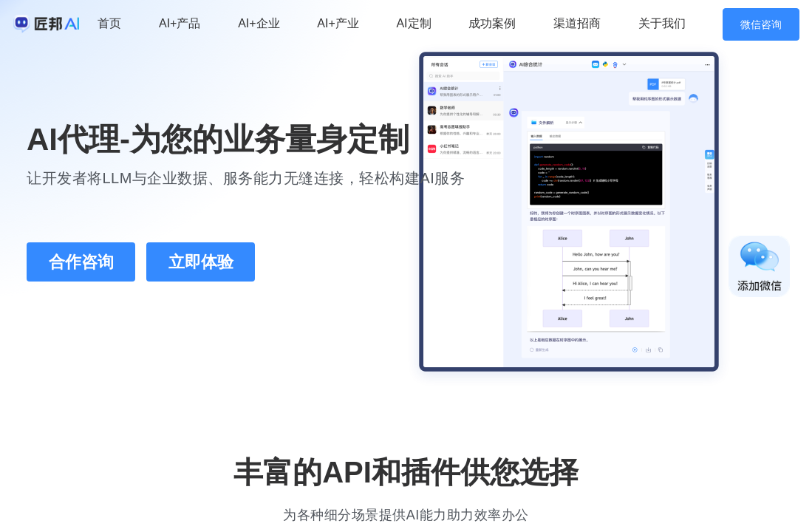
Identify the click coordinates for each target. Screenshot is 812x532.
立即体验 (201, 262)
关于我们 (662, 23)
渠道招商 (577, 23)
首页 (109, 23)
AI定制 (413, 23)
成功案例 (492, 23)
